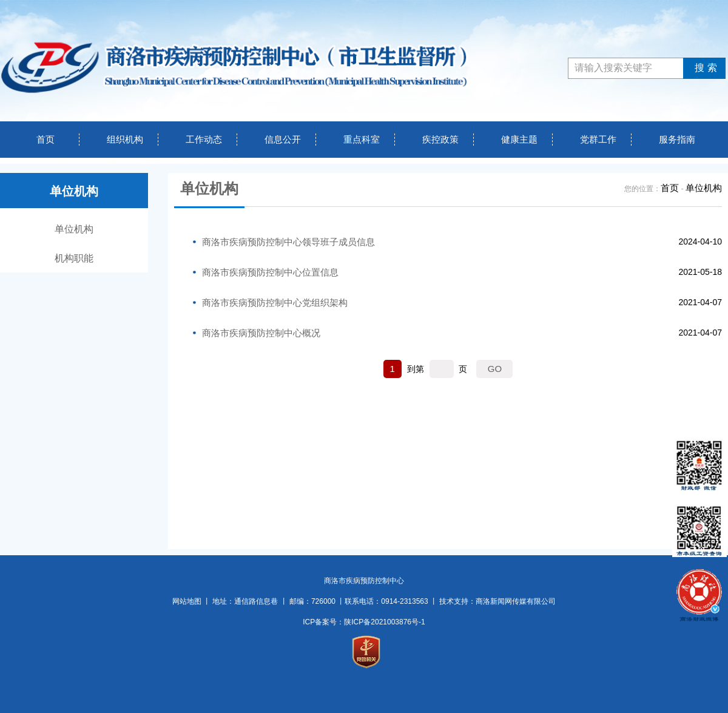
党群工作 (598, 139)
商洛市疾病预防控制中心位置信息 (270, 272)
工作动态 (204, 139)
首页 (45, 139)
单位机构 (74, 229)
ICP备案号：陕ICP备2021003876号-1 (364, 622)
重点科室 (362, 139)
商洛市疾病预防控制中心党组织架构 (275, 302)
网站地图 (187, 601)
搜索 (704, 68)
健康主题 (519, 139)
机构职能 (74, 258)
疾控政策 (440, 139)
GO (495, 369)
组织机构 (125, 139)
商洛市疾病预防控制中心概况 (261, 333)
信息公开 (283, 139)
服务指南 (677, 139)
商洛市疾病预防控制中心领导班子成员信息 (288, 242)
